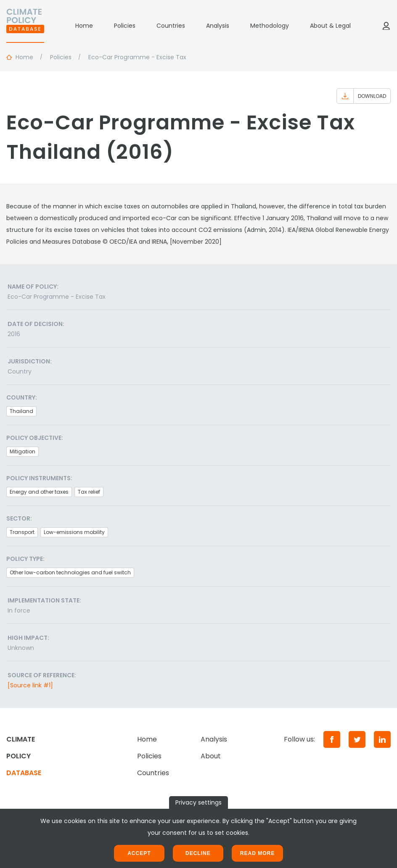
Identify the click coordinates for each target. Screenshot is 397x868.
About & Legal (330, 26)
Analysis (218, 26)
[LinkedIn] (382, 739)
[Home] (25, 26)
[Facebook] (332, 739)
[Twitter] (357, 739)
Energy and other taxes (39, 492)
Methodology (270, 26)
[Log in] (386, 26)
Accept (139, 853)
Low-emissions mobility (74, 532)
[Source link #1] (30, 685)
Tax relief (89, 492)
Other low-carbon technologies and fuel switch (70, 572)
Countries (171, 26)
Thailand (21, 411)
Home (84, 26)
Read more (257, 853)
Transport (22, 532)
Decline (198, 853)
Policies (125, 26)
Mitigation (22, 451)
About (211, 756)
